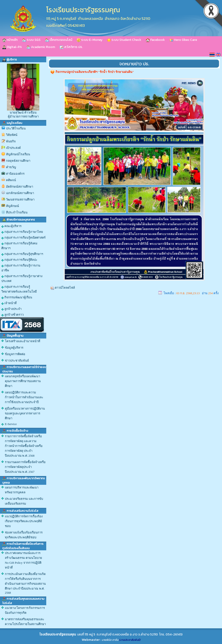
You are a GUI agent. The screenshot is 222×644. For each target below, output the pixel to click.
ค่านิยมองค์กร (15, 174)
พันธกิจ (11, 141)
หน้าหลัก (10, 40)
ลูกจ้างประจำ (11, 309)
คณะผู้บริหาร (11, 226)
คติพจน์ (11, 180)
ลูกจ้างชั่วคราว (12, 315)
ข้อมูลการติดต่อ (15, 354)
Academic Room (41, 47)
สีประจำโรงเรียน (17, 212)
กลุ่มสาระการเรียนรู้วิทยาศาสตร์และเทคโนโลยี (19, 289)
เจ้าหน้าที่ (9, 303)
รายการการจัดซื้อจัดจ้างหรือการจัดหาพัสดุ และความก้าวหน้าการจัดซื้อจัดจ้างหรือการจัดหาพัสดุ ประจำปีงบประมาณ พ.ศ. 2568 (24, 446)
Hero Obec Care (183, 40)
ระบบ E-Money (90, 40)
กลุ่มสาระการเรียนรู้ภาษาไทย (22, 232)
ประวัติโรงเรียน (16, 128)
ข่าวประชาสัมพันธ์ (17, 361)
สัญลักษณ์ (12, 206)
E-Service (11, 424)
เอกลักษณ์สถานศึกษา (20, 193)
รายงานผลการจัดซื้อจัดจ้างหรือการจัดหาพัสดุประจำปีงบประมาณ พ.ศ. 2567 (25, 467)
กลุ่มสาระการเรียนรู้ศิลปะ (19, 260)
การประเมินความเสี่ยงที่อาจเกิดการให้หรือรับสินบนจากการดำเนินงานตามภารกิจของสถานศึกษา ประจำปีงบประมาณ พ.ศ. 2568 (25, 583)
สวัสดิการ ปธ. (71, 47)
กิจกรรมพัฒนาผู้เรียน (17, 297)
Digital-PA (12, 47)
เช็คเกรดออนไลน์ (59, 40)
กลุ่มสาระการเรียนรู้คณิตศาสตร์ (23, 238)
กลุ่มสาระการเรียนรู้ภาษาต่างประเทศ (22, 279)
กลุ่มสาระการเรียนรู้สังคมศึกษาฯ (19, 246)
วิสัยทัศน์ (12, 135)
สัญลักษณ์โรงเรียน (18, 154)
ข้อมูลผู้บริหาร (14, 348)
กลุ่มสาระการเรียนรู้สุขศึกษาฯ (22, 254)
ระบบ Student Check (124, 40)
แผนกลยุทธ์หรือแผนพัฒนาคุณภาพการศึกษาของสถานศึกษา (23, 381)
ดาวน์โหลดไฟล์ (65, 288)
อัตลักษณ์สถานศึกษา (20, 187)
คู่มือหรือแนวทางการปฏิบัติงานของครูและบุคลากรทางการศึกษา (25, 413)
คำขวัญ (11, 167)
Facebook (155, 40)
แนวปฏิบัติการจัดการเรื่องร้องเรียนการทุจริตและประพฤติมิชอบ (24, 521)
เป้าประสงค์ (13, 148)
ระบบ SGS (31, 40)
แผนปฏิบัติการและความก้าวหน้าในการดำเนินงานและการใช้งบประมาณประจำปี (24, 397)
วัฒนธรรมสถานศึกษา (20, 199)
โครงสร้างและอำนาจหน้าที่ (23, 341)
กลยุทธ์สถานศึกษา (18, 161)
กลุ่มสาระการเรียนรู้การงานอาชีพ (21, 268)
